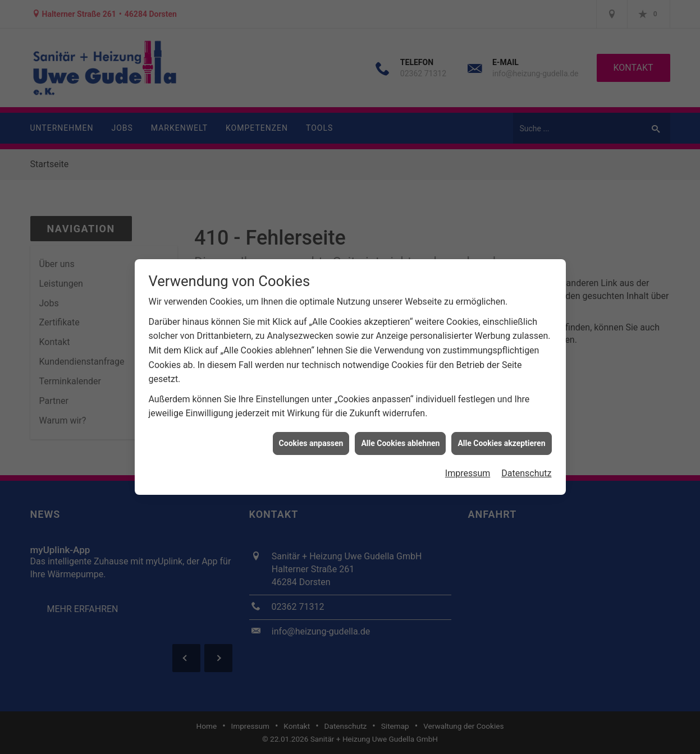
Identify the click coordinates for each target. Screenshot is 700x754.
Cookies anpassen (311, 439)
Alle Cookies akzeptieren (501, 439)
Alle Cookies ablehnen (400, 439)
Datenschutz (526, 469)
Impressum (468, 469)
